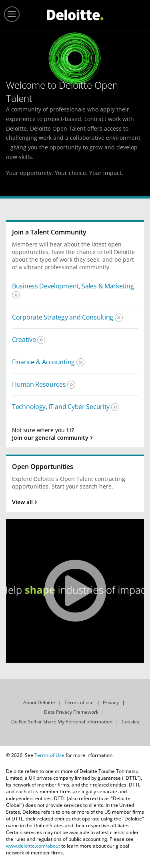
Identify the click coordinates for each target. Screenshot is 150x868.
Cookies (130, 722)
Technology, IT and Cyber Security (62, 407)
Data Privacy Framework (71, 712)
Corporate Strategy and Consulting (63, 317)
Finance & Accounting (44, 362)
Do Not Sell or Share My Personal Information (62, 722)
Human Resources (40, 384)
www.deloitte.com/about (33, 846)
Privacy (111, 702)
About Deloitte (39, 702)
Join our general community (50, 438)
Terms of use (79, 702)
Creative (25, 340)
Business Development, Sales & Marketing (73, 286)
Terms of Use (49, 755)
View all (22, 502)
